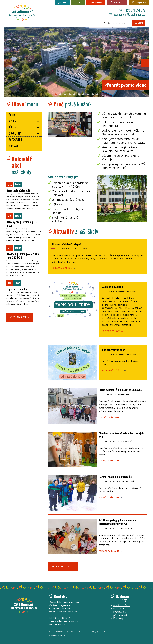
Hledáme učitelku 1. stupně (66, 244)
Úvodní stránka (122, 605)
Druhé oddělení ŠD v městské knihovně (120, 390)
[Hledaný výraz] (117, 23)
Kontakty (14, 146)
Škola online (95, 2)
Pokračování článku (62, 268)
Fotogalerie (16, 140)
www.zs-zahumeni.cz (58, 624)
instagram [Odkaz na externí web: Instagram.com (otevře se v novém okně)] (138, 2)
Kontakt (78, 2)
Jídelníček (62, 2)
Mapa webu (120, 609)
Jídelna (13, 127)
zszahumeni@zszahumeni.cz (127, 14)
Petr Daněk (60, 635)
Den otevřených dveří (114, 350)
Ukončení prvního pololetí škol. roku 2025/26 (23, 256)
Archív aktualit (62, 566)
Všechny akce (18, 317)
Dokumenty (15, 133)
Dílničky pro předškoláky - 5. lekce (22, 224)
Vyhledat (139, 23)
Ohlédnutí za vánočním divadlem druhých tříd (121, 435)
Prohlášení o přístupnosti (120, 613)
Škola (12, 115)
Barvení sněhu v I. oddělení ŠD (115, 477)
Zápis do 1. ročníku (112, 287)
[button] (56, 94)
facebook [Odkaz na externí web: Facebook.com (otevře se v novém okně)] (116, 2)
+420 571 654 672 (132, 10)
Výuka (12, 121)
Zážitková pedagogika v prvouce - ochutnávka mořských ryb (117, 522)
